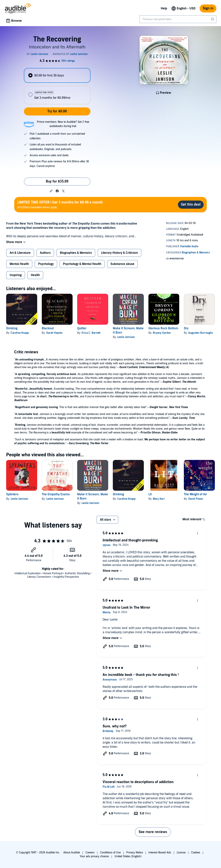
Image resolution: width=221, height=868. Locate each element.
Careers (90, 853)
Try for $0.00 (57, 111)
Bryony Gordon (162, 333)
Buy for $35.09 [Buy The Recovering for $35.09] (57, 181)
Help (164, 8)
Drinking (12, 328)
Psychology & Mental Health (82, 264)
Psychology (46, 264)
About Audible (72, 853)
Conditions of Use (110, 853)
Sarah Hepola (54, 333)
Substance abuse (122, 264)
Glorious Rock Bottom (163, 328)
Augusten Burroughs (201, 333)
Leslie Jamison (126, 337)
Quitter (82, 328)
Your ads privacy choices (94, 856)
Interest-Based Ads (160, 853)
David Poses (196, 499)
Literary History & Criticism (119, 253)
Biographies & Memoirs (76, 253)
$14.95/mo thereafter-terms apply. (60, 205)
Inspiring (16, 275)
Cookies (196, 853)
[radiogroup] (57, 86)
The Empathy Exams (56, 494)
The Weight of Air (195, 494)
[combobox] (178, 19)
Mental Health (19, 264)
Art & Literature (20, 253)
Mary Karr (159, 499)
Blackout (48, 328)
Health (35, 275)
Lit (150, 494)
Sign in (208, 8)
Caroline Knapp (20, 333)
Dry (186, 328)
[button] (51, 191)
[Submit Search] (213, 19)
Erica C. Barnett (91, 333)
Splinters (12, 494)
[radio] (57, 75)
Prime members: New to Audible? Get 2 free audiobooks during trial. (63, 124)
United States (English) (128, 856)
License (181, 853)
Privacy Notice (135, 853)
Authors (45, 253)
